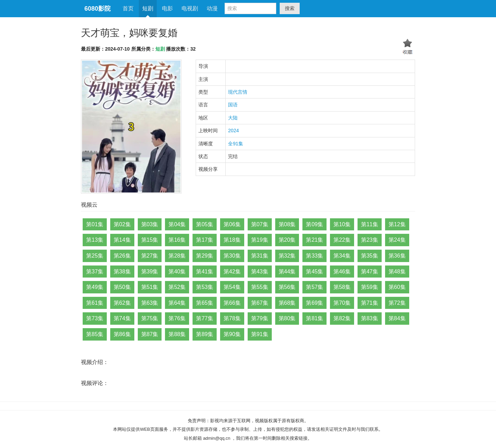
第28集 (177, 256)
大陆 (233, 118)
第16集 (177, 240)
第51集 (150, 287)
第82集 (342, 318)
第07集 (260, 224)
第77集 (205, 318)
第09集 (314, 224)
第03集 (150, 224)
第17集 (205, 240)
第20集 (287, 240)
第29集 (205, 256)
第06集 (232, 224)
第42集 (232, 272)
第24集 (397, 240)
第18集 (232, 240)
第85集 (95, 334)
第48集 (397, 272)
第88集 (177, 334)
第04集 (177, 224)
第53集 (205, 287)
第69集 (314, 303)
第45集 (314, 272)
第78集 (232, 318)
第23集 (370, 240)
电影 (167, 8)
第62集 (122, 303)
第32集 (287, 256)
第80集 (287, 318)
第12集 (397, 224)
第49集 (95, 287)
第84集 (397, 318)
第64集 (177, 303)
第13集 (95, 240)
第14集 (122, 240)
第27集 (150, 256)
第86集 (122, 334)
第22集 (342, 240)
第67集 (260, 303)
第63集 (150, 303)
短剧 (148, 8)
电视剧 (190, 8)
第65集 (205, 303)
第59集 (370, 287)
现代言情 (238, 92)
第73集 (95, 318)
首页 (128, 8)
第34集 (342, 256)
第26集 (122, 256)
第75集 (150, 318)
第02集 (122, 224)
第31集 (260, 256)
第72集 (397, 303)
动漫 (212, 8)
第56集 (287, 287)
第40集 (177, 272)
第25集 (95, 256)
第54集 (232, 287)
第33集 (314, 256)
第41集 (205, 272)
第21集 (314, 240)
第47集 (370, 272)
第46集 (342, 272)
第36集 (397, 256)
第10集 (342, 224)
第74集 (122, 318)
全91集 (236, 144)
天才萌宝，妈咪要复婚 (129, 33)
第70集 (342, 303)
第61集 (95, 303)
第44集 (287, 272)
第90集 (232, 334)
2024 (233, 131)
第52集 (177, 287)
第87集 (150, 334)
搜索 (290, 8)
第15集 (150, 240)
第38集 (122, 272)
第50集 (122, 287)
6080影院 (97, 9)
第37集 (95, 272)
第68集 (287, 303)
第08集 (287, 224)
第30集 (232, 256)
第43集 (260, 272)
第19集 (260, 240)
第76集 (177, 318)
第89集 (205, 334)
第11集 (370, 224)
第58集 (342, 287)
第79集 (260, 318)
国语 (233, 105)
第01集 (95, 224)
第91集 (260, 334)
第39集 (150, 272)
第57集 (314, 287)
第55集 (260, 287)
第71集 (370, 303)
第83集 (370, 318)
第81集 (314, 318)
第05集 (205, 224)
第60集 (397, 287)
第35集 (370, 256)
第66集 (232, 303)
